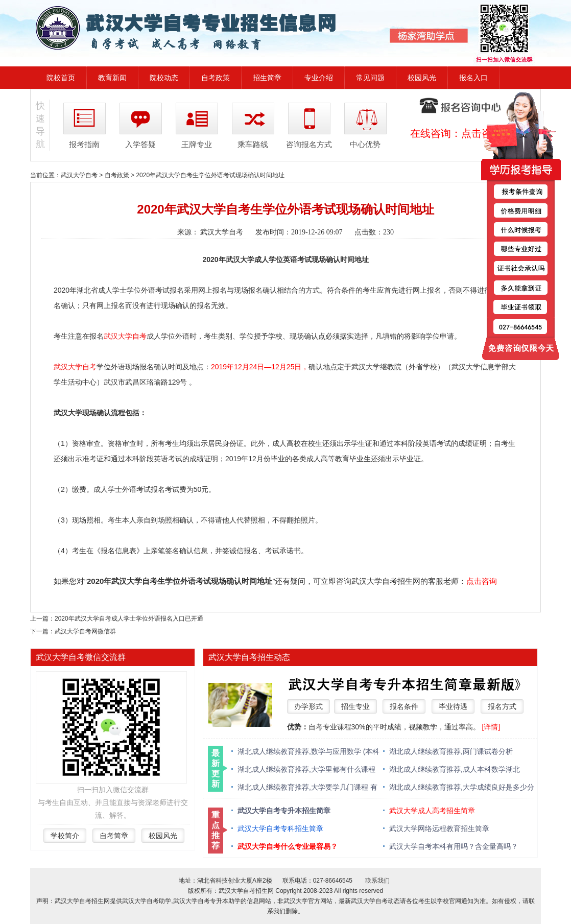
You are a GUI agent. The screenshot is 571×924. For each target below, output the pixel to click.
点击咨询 (482, 581)
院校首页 (61, 78)
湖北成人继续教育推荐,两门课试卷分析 (451, 751)
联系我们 (377, 881)
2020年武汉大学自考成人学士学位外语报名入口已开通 (129, 619)
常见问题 (370, 78)
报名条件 (404, 706)
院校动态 (164, 78)
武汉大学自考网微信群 (85, 631)
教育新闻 (112, 78)
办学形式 (308, 706)
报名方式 (502, 706)
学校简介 (65, 836)
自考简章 (114, 836)
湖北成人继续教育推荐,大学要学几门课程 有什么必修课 (307, 788)
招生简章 (267, 78)
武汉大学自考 (79, 175)
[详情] (491, 727)
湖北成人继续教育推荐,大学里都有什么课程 (306, 769)
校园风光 (422, 78)
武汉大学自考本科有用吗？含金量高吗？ (454, 846)
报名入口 (473, 78)
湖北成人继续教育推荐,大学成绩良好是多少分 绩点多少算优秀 (462, 788)
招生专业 (355, 706)
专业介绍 (319, 78)
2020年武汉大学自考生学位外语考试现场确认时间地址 (210, 175)
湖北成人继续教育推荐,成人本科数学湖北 (455, 769)
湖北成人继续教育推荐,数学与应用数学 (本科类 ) (308, 752)
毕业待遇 (453, 706)
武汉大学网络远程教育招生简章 (439, 828)
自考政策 (216, 78)
